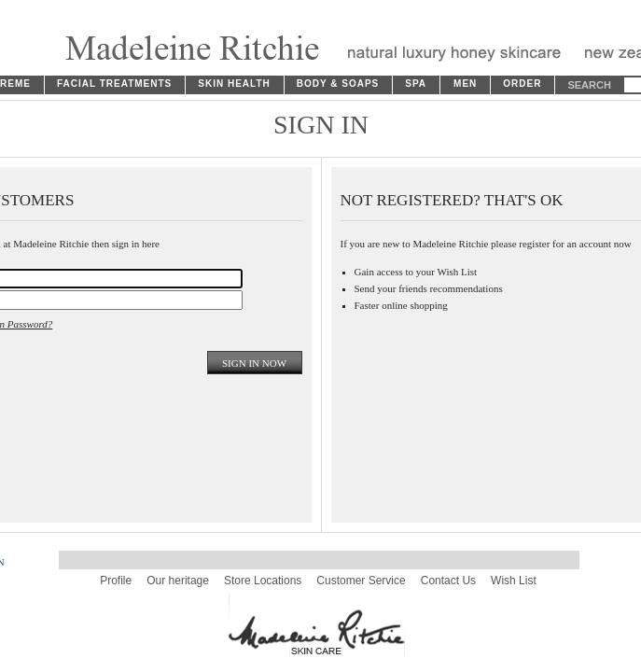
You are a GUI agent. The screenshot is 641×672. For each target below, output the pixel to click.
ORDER (522, 84)
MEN (465, 84)
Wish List (514, 581)
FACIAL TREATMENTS (114, 84)
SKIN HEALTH (234, 84)
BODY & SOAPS (338, 84)
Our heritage (178, 581)
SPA (416, 84)
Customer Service (361, 581)
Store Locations (263, 581)
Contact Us (448, 581)
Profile (116, 581)
